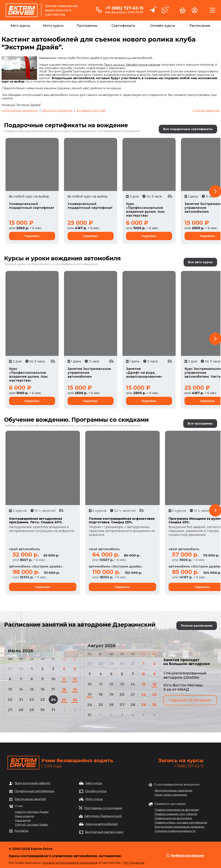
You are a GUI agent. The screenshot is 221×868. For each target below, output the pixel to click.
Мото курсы (53, 26)
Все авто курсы (200, 262)
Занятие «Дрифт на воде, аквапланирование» (144, 373)
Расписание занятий (30, 799)
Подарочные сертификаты (35, 791)
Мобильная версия (187, 856)
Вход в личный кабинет (33, 783)
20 (10, 700)
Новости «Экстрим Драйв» (32, 812)
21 (21, 700)
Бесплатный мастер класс (104, 832)
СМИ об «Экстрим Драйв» (32, 825)
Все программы (200, 424)
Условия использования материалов (70, 863)
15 (32, 689)
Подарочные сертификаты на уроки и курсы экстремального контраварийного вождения (72, 131)
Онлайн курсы (163, 26)
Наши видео (23, 820)
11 (64, 679)
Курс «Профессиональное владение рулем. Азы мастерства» (145, 210)
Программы (87, 26)
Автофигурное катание (143, 65)
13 (10, 689)
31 (53, 710)
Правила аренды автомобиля (173, 818)
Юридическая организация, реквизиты (179, 827)
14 (21, 689)
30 (43, 710)
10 (53, 679)
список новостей (207, 111)
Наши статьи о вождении (171, 795)
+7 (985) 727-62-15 (124, 8)
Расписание (200, 26)
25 (64, 700)
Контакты (21, 831)
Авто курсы (20, 26)
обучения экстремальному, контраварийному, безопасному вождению (88, 426)
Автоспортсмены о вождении (173, 790)
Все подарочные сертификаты (188, 129)
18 (64, 689)
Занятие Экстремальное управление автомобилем (89, 373)
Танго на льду (114, 65)
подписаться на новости (20, 111)
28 (21, 710)
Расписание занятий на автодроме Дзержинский (80, 625)
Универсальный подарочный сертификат (32, 206)
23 (42, 700)
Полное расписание (197, 626)
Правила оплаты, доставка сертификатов (181, 823)
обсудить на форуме (57, 111)
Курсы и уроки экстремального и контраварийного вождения (51, 264)
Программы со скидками (103, 808)
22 (32, 700)
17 (53, 689)
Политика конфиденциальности (175, 831)
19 (75, 689)
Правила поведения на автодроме (177, 810)
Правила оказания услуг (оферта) (176, 814)
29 (32, 710)
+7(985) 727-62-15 (189, 766)
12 (75, 679)
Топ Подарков (134, 863)
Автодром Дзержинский (103, 816)
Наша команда (24, 816)
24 (53, 700)
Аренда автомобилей (102, 824)
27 (10, 710)
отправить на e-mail (91, 111)
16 (43, 689)
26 (75, 700)
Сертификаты (123, 26)
